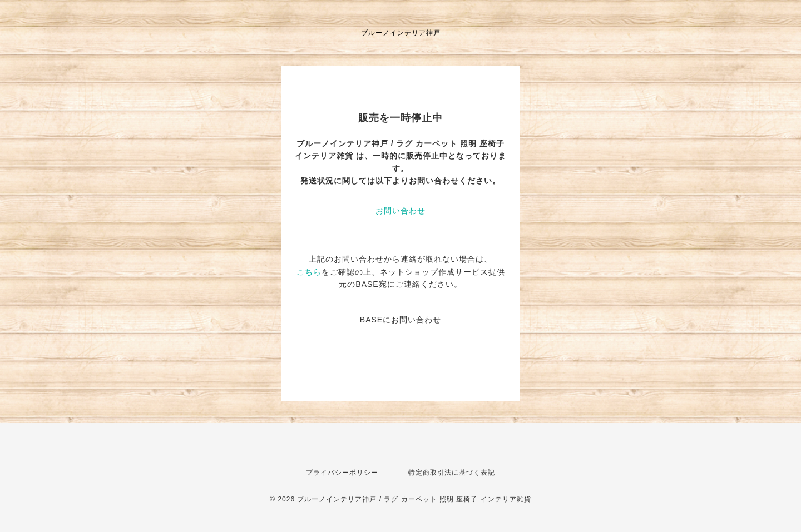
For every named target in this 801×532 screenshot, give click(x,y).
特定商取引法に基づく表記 (452, 473)
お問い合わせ (400, 211)
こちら (309, 272)
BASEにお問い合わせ (400, 320)
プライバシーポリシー (342, 473)
